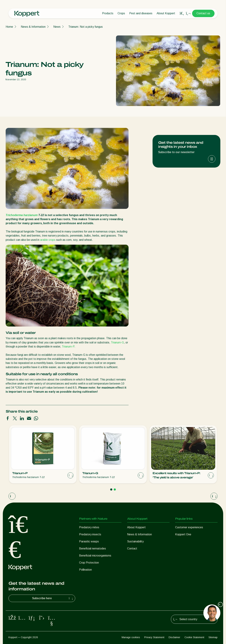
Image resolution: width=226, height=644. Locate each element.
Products (108, 13)
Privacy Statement (154, 637)
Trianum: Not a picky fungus (86, 27)
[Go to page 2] (115, 489)
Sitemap (213, 637)
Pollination (85, 570)
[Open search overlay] (182, 13)
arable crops (48, 240)
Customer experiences (189, 527)
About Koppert (166, 13)
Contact (132, 548)
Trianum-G (117, 342)
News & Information (33, 27)
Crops (121, 13)
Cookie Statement (194, 637)
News (57, 27)
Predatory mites (89, 527)
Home (9, 27)
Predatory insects (90, 534)
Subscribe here (53, 598)
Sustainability (135, 541)
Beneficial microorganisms (95, 556)
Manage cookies (131, 637)
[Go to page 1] (111, 489)
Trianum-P (68, 347)
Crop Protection (89, 563)
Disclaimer (174, 637)
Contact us (203, 13)
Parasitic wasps (89, 541)
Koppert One (183, 534)
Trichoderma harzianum (22, 215)
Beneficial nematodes (93, 548)
